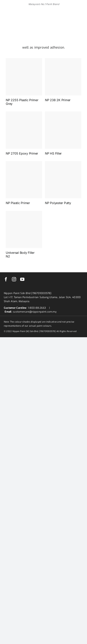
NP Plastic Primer (18, 203)
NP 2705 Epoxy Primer (22, 153)
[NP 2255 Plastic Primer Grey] (24, 77)
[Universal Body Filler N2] (24, 229)
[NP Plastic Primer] (24, 180)
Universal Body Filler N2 (20, 254)
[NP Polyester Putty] (63, 180)
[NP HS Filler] (63, 130)
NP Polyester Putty (58, 203)
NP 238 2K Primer (58, 100)
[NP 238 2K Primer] (63, 77)
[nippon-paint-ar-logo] (23, 23)
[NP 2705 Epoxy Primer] (24, 130)
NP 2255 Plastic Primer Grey (22, 102)
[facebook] (6, 279)
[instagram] (14, 279)
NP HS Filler (53, 153)
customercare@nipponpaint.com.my (35, 312)
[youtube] (22, 279)
